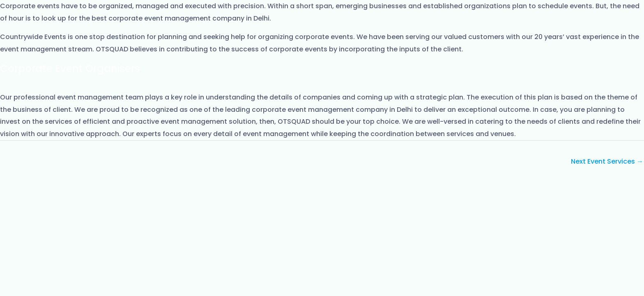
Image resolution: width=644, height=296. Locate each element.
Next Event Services (607, 161)
